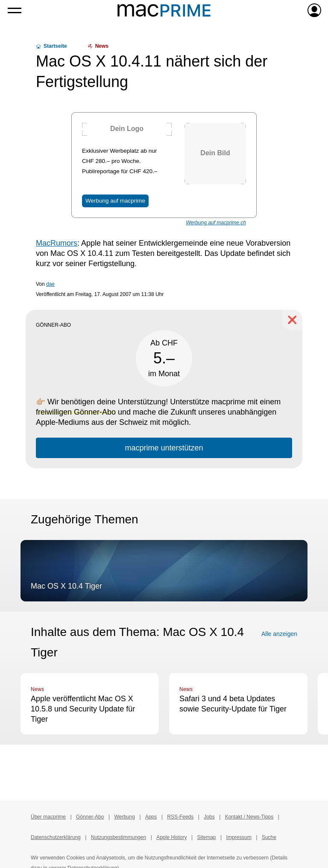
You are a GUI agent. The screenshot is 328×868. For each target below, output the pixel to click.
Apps (151, 817)
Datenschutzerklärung (56, 837)
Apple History (171, 837)
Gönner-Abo (90, 817)
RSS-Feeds (180, 817)
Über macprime (48, 817)
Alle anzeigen (279, 634)
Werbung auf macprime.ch (216, 223)
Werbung (124, 817)
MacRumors (57, 243)
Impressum (239, 837)
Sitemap (207, 837)
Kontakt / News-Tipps (249, 817)
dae (50, 284)
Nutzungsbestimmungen (119, 837)
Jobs (209, 817)
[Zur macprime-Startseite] (164, 10)
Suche (269, 837)
